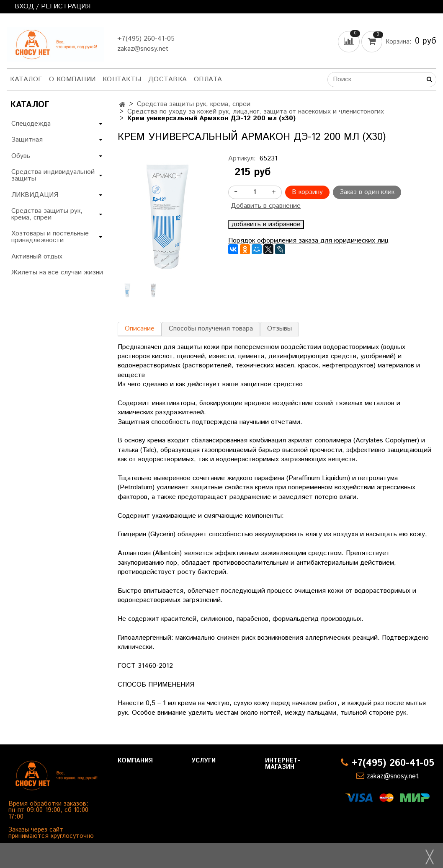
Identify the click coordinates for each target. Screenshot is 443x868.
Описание (140, 329)
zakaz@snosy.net (143, 49)
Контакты (122, 79)
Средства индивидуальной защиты (53, 175)
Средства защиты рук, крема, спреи (194, 104)
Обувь (21, 156)
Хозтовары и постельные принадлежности (50, 237)
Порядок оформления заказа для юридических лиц (308, 241)
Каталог (26, 79)
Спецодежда (31, 124)
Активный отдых (37, 257)
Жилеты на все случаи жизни (57, 273)
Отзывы (279, 329)
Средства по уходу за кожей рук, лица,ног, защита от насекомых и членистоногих (256, 112)
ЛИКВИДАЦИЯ (35, 195)
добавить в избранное (266, 225)
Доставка (168, 79)
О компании (72, 79)
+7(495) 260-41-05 (146, 39)
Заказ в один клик (367, 192)
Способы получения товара (211, 329)
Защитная (27, 140)
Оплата (208, 79)
